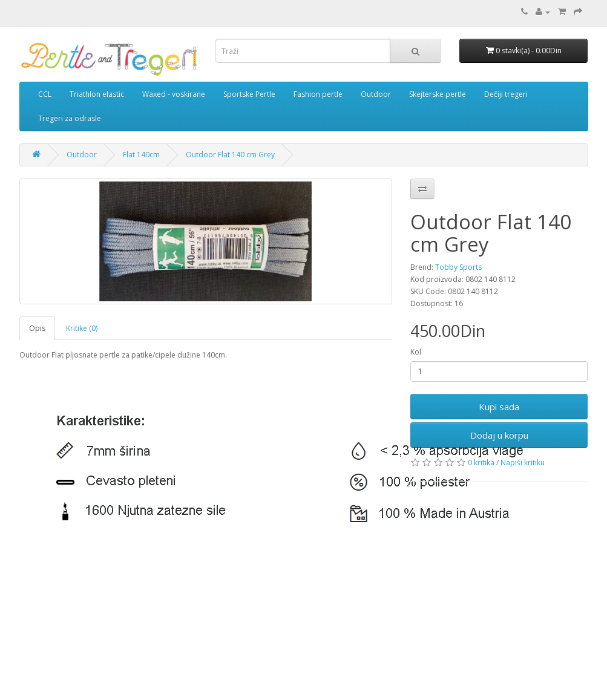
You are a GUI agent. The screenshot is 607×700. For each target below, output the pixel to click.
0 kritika (481, 463)
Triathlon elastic (97, 94)
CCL (45, 94)
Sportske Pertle (249, 94)
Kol (416, 352)
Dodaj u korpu (499, 435)
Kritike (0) (82, 328)
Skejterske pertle (438, 94)
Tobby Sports (458, 267)
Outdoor (376, 94)
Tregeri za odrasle (70, 118)
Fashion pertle (318, 94)
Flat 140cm (141, 155)
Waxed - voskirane (174, 94)
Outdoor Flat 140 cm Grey (230, 155)
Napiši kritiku (523, 463)
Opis (37, 328)
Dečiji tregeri (506, 94)
